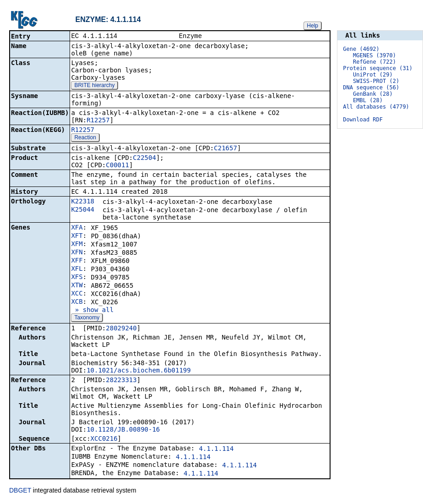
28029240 (121, 329)
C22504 (144, 159)
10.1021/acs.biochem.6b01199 (139, 371)
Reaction (85, 138)
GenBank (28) (373, 94)
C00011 (117, 166)
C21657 (225, 149)
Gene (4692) (361, 49)
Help (312, 26)
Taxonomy (87, 318)
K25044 (83, 210)
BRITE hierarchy (94, 86)
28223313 (121, 381)
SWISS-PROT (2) (376, 81)
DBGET (20, 491)
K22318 (83, 202)
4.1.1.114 (217, 449)
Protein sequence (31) (378, 68)
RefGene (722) (374, 62)
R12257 (98, 121)
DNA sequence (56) (371, 88)
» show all (92, 311)
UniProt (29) (373, 75)
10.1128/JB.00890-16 (123, 430)
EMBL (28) (368, 100)
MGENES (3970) (374, 55)
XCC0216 (104, 439)
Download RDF (363, 120)
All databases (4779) (376, 107)
